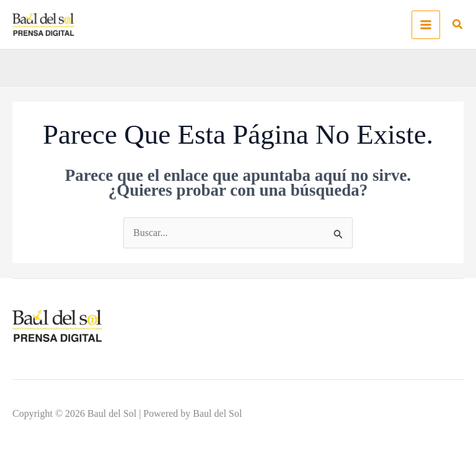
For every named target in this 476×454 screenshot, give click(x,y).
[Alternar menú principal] (426, 25)
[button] (458, 26)
